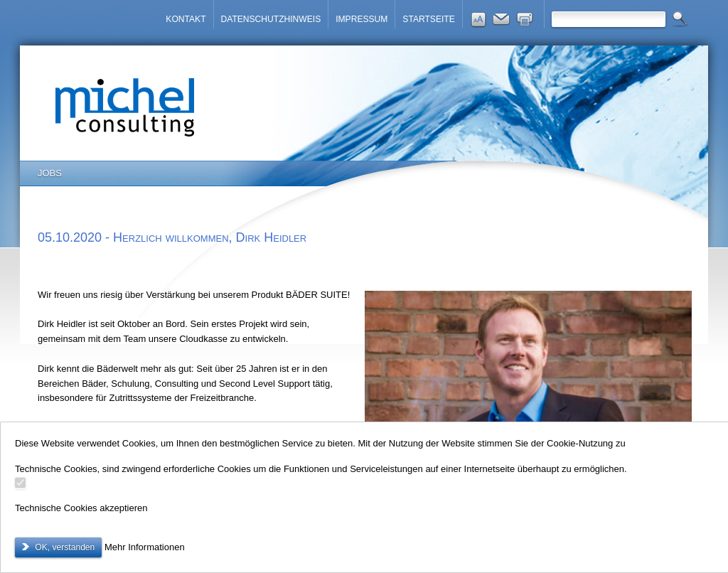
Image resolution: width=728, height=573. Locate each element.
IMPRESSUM (362, 19)
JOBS (50, 173)
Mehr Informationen (145, 547)
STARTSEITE (428, 19)
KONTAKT (186, 19)
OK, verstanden (64, 547)
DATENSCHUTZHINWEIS (271, 19)
